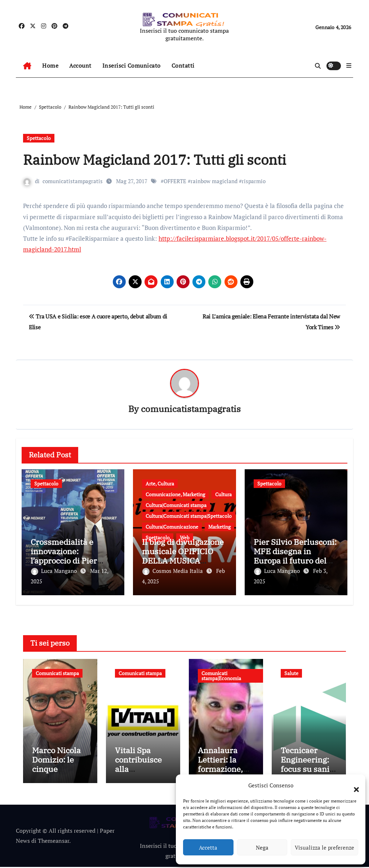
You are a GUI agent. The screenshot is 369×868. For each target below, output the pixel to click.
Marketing (219, 527)
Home (50, 65)
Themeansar (54, 842)
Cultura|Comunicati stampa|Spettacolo (189, 516)
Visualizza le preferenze (324, 847)
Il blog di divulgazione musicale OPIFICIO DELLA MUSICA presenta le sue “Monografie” (183, 561)
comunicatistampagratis (73, 181)
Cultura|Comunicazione (172, 527)
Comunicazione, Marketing (175, 495)
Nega (262, 847)
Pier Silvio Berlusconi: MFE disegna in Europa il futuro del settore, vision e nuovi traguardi (295, 561)
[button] (353, 785)
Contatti (183, 65)
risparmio (254, 181)
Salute (291, 672)
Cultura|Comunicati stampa (176, 505)
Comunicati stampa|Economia (221, 675)
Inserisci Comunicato (132, 65)
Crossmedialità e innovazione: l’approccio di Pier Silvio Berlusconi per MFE (70, 561)
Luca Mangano (55, 571)
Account (80, 65)
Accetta (208, 847)
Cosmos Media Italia (173, 571)
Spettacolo (39, 138)
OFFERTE (175, 181)
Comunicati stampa (57, 672)
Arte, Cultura (160, 484)
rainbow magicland (214, 181)
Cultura (223, 495)
